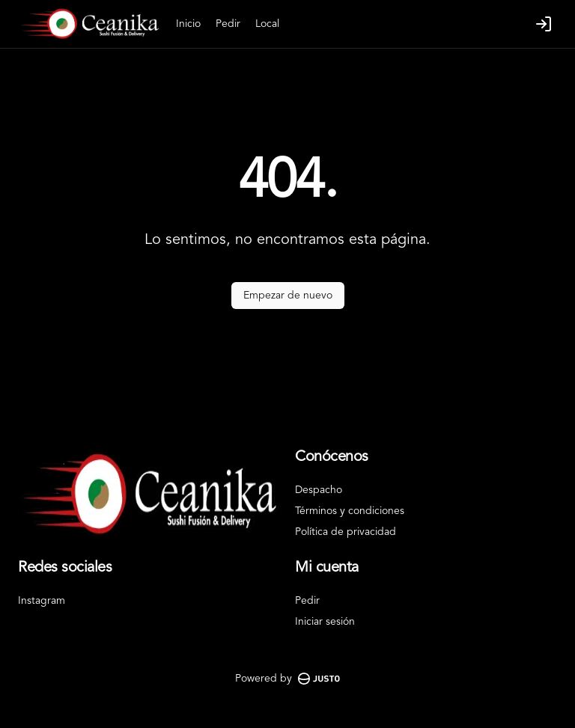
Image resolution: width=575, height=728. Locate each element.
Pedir (228, 24)
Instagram (42, 601)
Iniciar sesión (325, 622)
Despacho (319, 490)
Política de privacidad (346, 532)
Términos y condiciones (350, 511)
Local (267, 24)
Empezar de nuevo (288, 296)
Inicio (188, 24)
